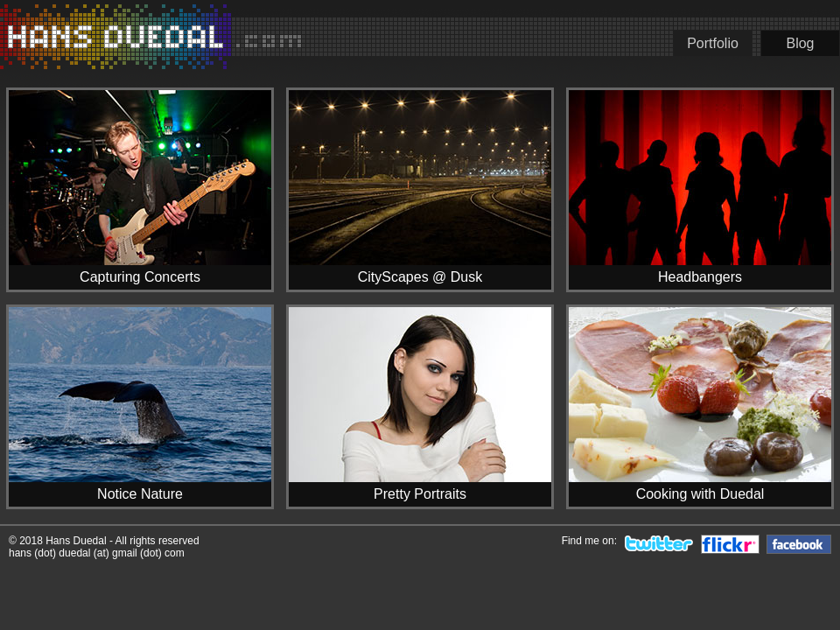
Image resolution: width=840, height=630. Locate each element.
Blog (800, 43)
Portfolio (713, 43)
